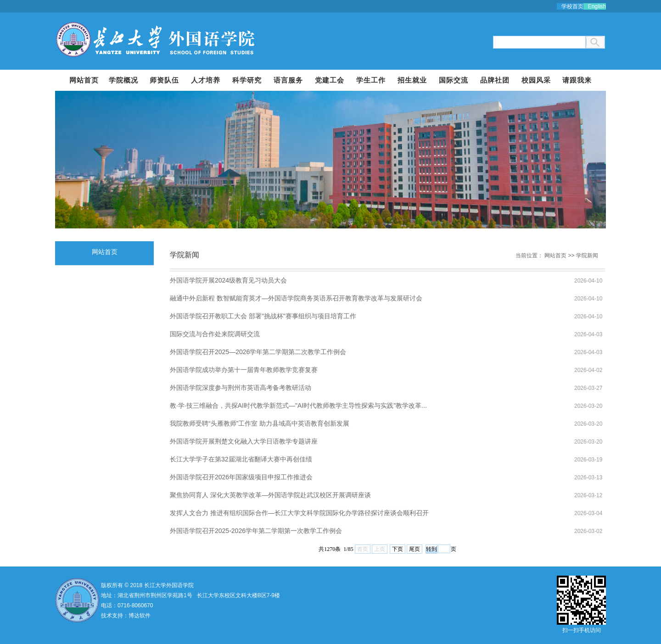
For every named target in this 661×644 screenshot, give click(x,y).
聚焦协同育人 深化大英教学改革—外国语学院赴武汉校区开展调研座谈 (270, 495)
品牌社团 (495, 80)
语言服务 (288, 80)
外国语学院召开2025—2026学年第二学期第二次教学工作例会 (258, 352)
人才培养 (206, 80)
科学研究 (247, 80)
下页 (398, 549)
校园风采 (536, 80)
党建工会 (330, 80)
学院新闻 (587, 255)
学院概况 (123, 80)
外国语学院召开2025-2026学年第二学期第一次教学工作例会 (256, 531)
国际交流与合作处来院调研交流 (215, 334)
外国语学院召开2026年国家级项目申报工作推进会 (241, 477)
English (597, 6)
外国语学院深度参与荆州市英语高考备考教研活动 (241, 388)
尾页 (415, 549)
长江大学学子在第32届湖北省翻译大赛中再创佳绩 (241, 459)
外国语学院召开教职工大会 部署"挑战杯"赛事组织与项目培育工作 (263, 316)
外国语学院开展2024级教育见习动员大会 (228, 280)
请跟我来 (577, 80)
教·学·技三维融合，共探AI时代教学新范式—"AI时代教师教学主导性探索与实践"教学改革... (298, 405)
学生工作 (371, 80)
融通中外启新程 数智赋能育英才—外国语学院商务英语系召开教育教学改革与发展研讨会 (296, 298)
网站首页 (84, 80)
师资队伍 (164, 80)
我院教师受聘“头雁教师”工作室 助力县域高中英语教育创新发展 (260, 423)
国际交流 (454, 80)
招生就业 (412, 80)
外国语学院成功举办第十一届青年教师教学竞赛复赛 (244, 370)
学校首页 (572, 6)
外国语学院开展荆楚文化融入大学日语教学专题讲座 (244, 441)
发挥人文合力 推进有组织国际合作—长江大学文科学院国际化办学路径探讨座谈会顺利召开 (299, 513)
